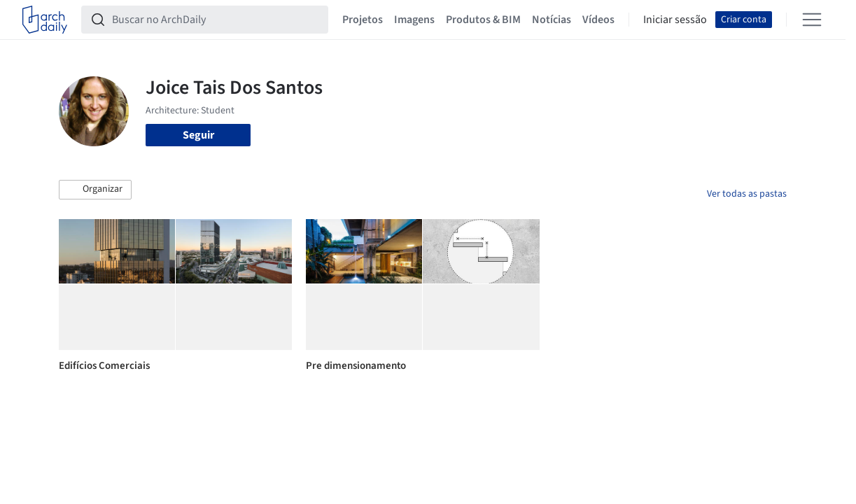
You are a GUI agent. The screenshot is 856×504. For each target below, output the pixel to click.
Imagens (414, 20)
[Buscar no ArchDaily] (216, 20)
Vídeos (598, 20)
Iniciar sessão (675, 20)
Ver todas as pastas (747, 194)
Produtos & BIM (483, 20)
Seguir (198, 135)
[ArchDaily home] (45, 20)
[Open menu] (812, 20)
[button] (95, 190)
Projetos (363, 20)
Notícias (552, 20)
